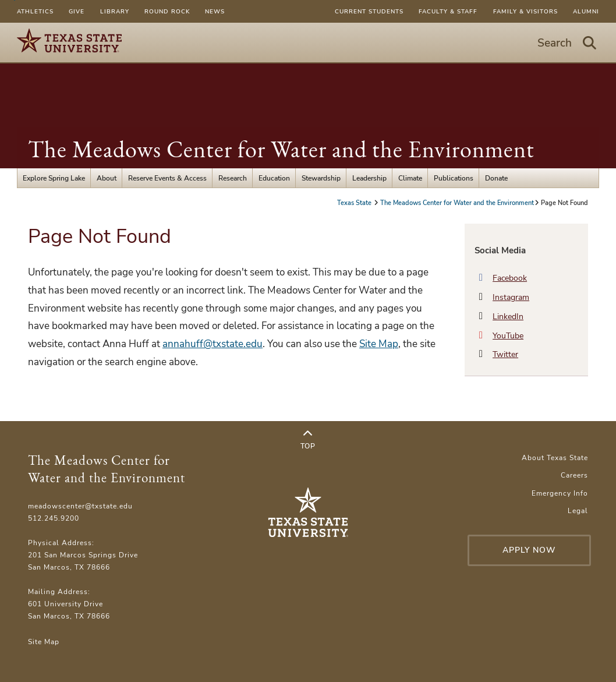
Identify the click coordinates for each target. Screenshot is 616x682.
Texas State (355, 203)
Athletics (35, 11)
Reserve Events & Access (167, 178)
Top (308, 440)
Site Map (379, 344)
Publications (454, 178)
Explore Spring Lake (54, 178)
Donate (496, 178)
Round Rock (167, 11)
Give (77, 11)
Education (274, 178)
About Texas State (555, 457)
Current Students (369, 11)
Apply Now (529, 550)
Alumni (586, 11)
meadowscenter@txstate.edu (80, 506)
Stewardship (321, 178)
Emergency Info (560, 493)
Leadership (369, 178)
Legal (578, 510)
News (215, 11)
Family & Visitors (525, 11)
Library (115, 11)
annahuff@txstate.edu (213, 344)
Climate (410, 178)
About (107, 178)
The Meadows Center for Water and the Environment (281, 149)
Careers (574, 475)
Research (233, 178)
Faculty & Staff (448, 11)
